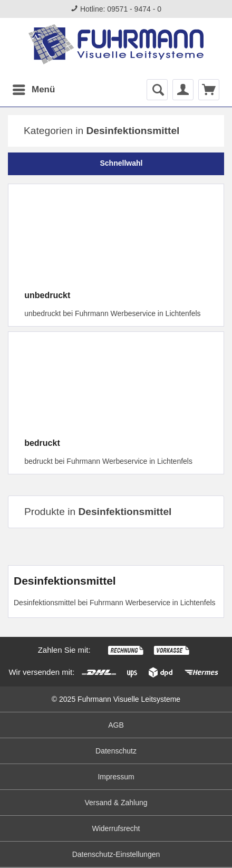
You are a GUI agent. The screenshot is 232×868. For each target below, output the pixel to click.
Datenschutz (116, 751)
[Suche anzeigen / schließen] (157, 90)
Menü (34, 88)
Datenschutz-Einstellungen (116, 854)
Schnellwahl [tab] (116, 163)
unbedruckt (47, 295)
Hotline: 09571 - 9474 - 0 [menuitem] (116, 9)
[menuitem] (33, 90)
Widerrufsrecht (116, 828)
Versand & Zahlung (116, 803)
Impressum (116, 777)
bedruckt (42, 443)
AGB (116, 725)
